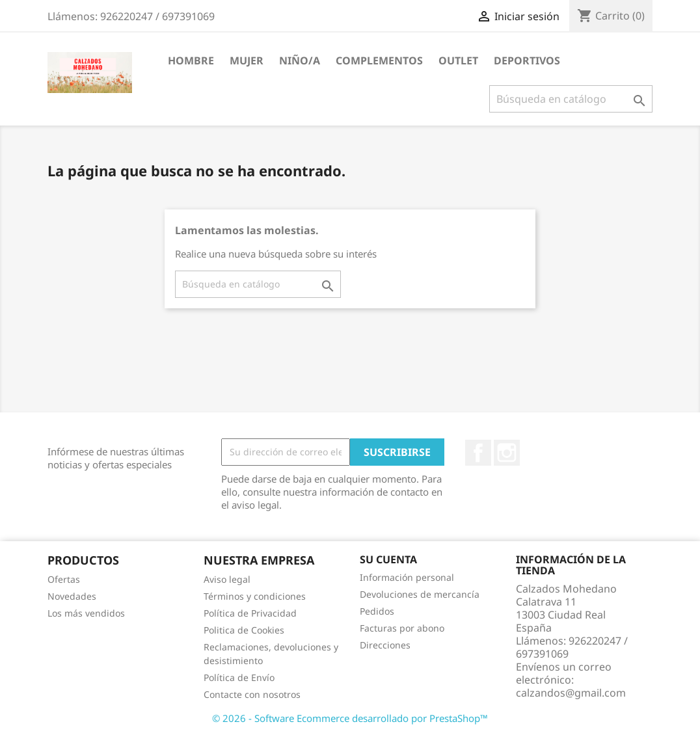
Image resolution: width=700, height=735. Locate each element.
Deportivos (527, 60)
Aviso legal (227, 579)
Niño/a (300, 60)
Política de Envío (239, 677)
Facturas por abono (402, 628)
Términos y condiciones (255, 596)
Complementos (379, 60)
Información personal (407, 577)
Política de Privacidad (250, 613)
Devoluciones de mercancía (420, 594)
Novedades (72, 596)
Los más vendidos (86, 613)
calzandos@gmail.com (571, 693)
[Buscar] (571, 99)
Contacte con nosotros (252, 694)
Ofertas (64, 579)
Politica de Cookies (244, 630)
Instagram (507, 453)
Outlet (458, 60)
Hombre (191, 60)
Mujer (247, 60)
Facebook (478, 453)
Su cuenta (388, 559)
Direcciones (385, 645)
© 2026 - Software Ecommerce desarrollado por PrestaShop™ (350, 718)
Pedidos (377, 611)
